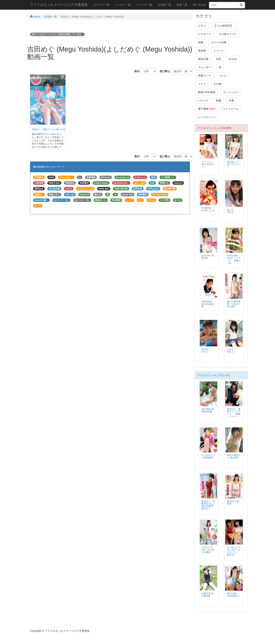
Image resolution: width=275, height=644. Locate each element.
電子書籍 (207, 109)
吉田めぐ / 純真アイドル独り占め (49, 129)
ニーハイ (219, 51)
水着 (231, 100)
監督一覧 (182, 5)
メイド (202, 84)
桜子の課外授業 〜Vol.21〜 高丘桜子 (234, 304)
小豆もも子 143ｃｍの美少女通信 (208, 550)
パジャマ (203, 100)
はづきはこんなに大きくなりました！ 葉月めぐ (234, 551)
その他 (217, 84)
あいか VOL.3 (231, 211)
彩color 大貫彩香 (233, 502)
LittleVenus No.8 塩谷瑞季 (207, 304)
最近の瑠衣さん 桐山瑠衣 (234, 456)
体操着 (202, 51)
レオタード (205, 34)
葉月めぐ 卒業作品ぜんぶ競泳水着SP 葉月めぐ (209, 505)
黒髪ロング (205, 76)
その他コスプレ (228, 34)
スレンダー (205, 67)
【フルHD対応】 (223, 26)
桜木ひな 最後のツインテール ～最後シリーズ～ (234, 413)
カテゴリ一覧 (101, 5)
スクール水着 (219, 42)
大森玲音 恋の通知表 (207, 595)
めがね (233, 59)
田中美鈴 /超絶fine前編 (208, 410)
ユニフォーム (231, 109)
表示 (136, 71)
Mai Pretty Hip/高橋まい (233, 595)
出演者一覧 (164, 5)
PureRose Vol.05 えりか (208, 209)
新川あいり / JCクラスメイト (234, 164)
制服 (201, 42)
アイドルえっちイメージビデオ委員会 (59, 5)
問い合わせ (200, 5)
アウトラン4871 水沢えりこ (208, 164)
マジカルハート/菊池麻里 (208, 456)
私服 (219, 100)
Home (35, 17)
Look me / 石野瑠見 (208, 257)
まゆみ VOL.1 (206, 350)
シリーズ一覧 (144, 5)
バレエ (223, 76)
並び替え (164, 71)
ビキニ (202, 26)
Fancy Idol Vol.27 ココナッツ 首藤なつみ (234, 259)
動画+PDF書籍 (207, 92)
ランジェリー (231, 92)
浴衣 (219, 59)
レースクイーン (207, 117)
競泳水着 (203, 59)
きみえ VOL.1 (231, 351)
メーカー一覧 (123, 5)
